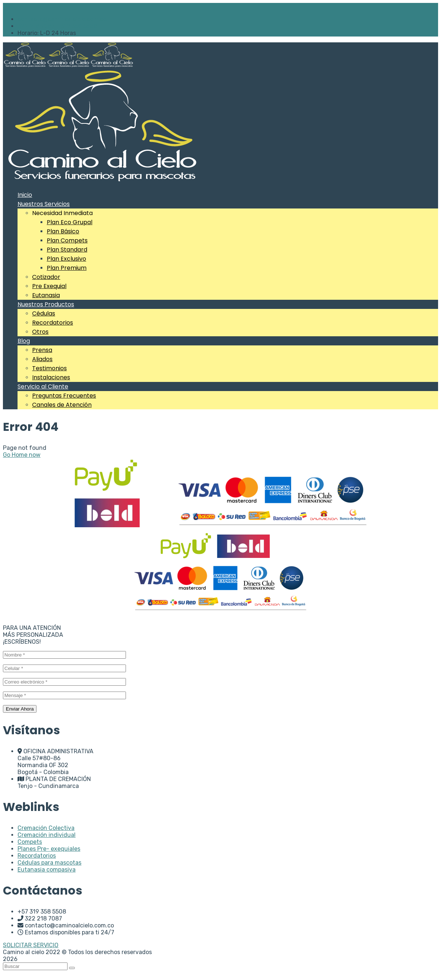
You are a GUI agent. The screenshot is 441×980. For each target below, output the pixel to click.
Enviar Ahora (20, 709)
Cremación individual (47, 835)
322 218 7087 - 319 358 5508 (57, 26)
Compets (30, 842)
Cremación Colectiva (46, 828)
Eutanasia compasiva (47, 870)
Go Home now (22, 455)
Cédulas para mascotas (49, 863)
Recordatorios (37, 856)
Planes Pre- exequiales (49, 849)
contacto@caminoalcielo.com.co (62, 19)
